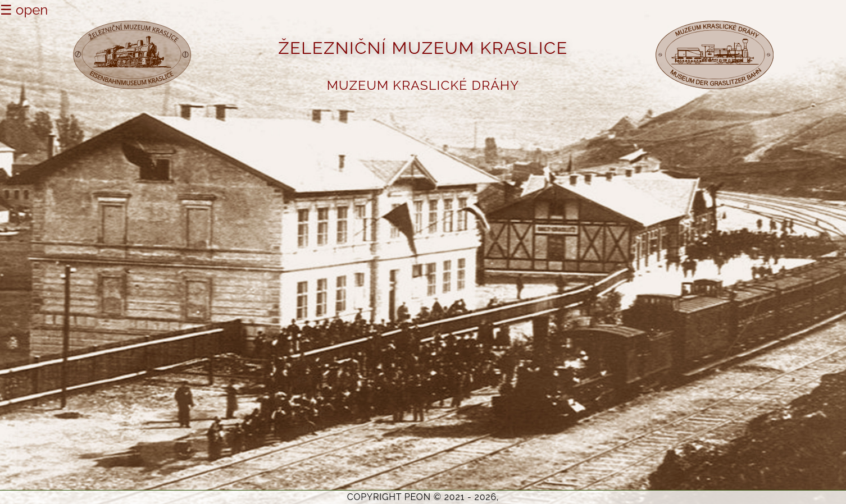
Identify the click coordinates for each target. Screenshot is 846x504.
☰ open (24, 10)
